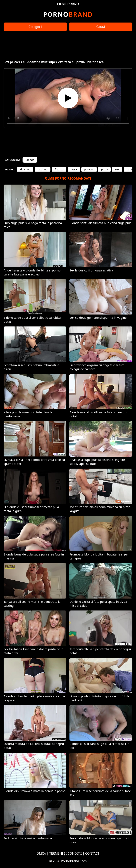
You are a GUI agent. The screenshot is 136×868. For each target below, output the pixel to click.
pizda (104, 169)
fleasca (59, 169)
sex (117, 169)
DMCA (41, 853)
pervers (89, 169)
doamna (25, 169)
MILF (74, 169)
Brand (68, 14)
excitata (43, 169)
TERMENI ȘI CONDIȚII (66, 853)
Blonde (30, 160)
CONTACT (92, 853)
